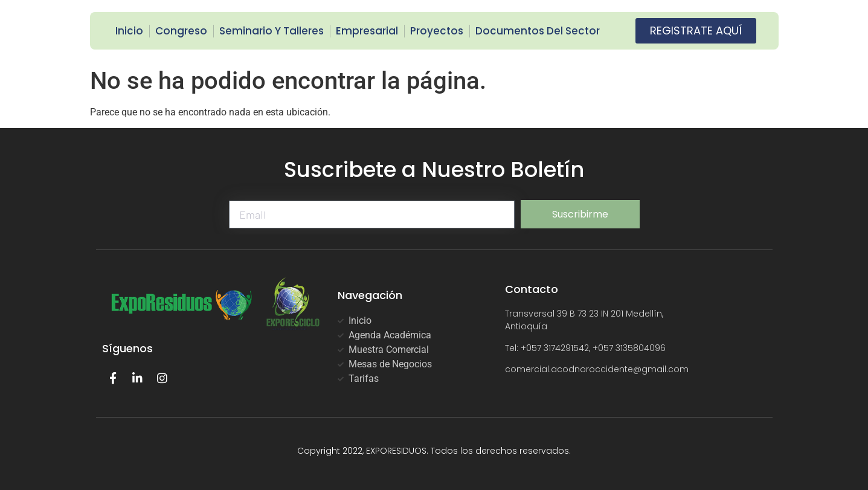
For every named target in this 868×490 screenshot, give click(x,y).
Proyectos (437, 31)
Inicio (129, 31)
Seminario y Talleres (272, 31)
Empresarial (367, 31)
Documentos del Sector (538, 31)
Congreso (181, 31)
